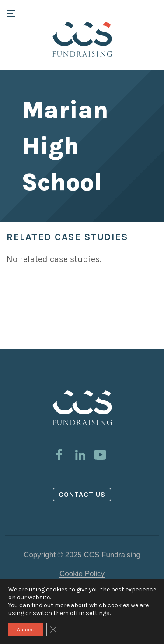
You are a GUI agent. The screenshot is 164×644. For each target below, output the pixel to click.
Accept (26, 630)
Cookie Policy (82, 574)
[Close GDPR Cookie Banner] (53, 630)
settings (98, 613)
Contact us (82, 494)
